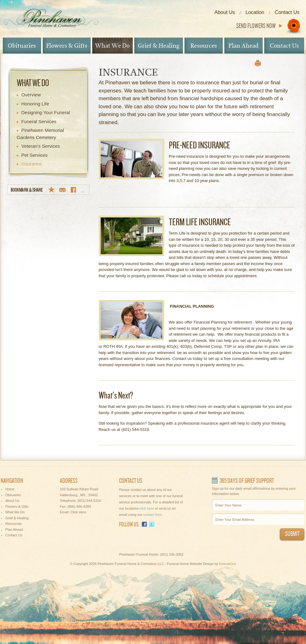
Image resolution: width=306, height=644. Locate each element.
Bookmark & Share (48, 190)
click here (146, 508)
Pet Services (35, 155)
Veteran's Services (41, 146)
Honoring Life (35, 104)
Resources (204, 46)
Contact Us (287, 12)
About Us (225, 12)
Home (10, 489)
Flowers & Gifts (67, 46)
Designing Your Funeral (46, 112)
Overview (31, 95)
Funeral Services (39, 121)
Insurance (32, 164)
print (258, 63)
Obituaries (22, 46)
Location (255, 12)
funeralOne (227, 564)
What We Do (112, 46)
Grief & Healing (159, 46)
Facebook (144, 524)
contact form (153, 515)
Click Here (78, 512)
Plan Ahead (244, 46)
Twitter (152, 524)
